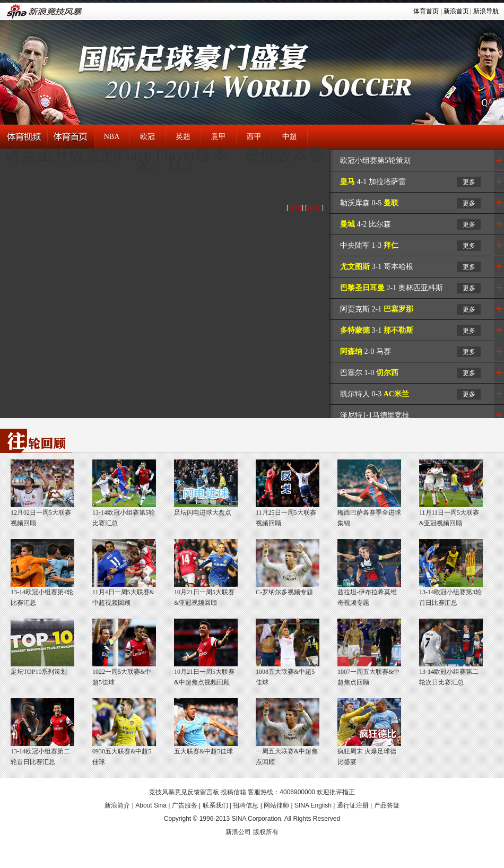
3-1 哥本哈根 (377, 267)
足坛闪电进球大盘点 (203, 513)
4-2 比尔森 (366, 224)
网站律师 (276, 805)
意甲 (219, 137)
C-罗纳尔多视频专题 (284, 592)
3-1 (377, 330)
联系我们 (215, 805)
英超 (183, 137)
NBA (112, 137)
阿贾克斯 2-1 (377, 309)
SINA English (313, 805)
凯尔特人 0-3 (375, 394)
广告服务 (185, 805)
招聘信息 (246, 805)
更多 (469, 182)
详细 (295, 208)
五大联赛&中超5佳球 (203, 751)
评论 (314, 208)
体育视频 (24, 137)
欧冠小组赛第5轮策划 (375, 160)
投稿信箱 (233, 792)
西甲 (254, 137)
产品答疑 (387, 805)
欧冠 (147, 137)
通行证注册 (353, 805)
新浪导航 (486, 11)
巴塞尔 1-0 (369, 373)
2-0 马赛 (366, 351)
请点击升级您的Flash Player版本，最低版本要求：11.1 (164, 160)
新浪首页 (456, 11)
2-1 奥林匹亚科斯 (392, 288)
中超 (290, 137)
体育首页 (426, 11)
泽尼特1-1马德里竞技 (375, 415)
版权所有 (266, 832)
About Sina (151, 805)
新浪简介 (117, 805)
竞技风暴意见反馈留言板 (184, 792)
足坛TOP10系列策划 (39, 672)
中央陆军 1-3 (369, 245)
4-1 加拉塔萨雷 (373, 182)
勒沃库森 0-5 (369, 203)
